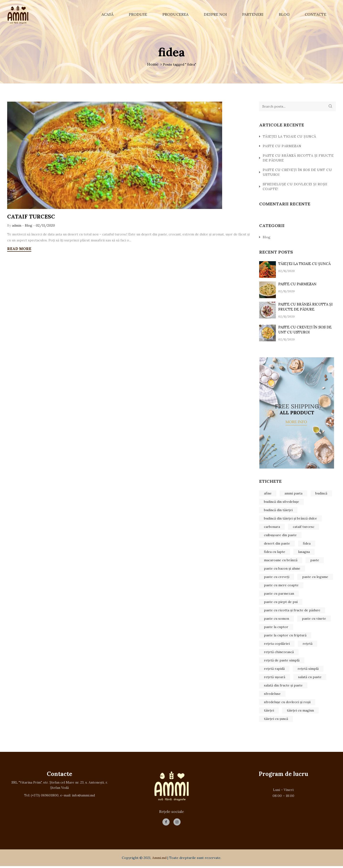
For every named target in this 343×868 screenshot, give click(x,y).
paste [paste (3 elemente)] (315, 561)
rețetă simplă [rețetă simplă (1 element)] (308, 670)
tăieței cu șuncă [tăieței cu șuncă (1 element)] (276, 720)
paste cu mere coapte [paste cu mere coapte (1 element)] (281, 586)
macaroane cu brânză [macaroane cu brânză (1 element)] (281, 561)
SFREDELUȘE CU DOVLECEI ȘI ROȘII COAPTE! (295, 187)
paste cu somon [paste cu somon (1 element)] (276, 619)
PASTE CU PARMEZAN (282, 147)
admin (17, 227)
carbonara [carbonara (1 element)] (272, 528)
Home (153, 64)
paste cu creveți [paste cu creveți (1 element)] (277, 578)
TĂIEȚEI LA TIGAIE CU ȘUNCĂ (289, 137)
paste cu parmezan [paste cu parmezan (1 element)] (279, 594)
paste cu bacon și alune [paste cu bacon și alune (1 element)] (282, 569)
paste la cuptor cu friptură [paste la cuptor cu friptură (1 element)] (285, 636)
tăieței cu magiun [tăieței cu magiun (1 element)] (300, 711)
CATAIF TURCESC (32, 218)
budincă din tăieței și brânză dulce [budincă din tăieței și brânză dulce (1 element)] (290, 519)
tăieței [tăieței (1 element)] (269, 711)
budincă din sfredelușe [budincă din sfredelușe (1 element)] (281, 503)
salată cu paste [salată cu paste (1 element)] (310, 678)
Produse (138, 14)
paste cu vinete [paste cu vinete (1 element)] (314, 619)
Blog (284, 14)
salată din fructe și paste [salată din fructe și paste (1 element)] (283, 686)
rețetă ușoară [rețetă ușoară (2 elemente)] (275, 678)
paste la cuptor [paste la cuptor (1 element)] (276, 628)
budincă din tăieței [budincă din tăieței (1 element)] (278, 511)
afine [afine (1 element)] (268, 494)
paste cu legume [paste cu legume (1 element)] (315, 578)
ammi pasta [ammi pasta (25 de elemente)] (293, 494)
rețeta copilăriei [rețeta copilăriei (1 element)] (277, 645)
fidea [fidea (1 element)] (307, 544)
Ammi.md (159, 860)
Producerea (175, 14)
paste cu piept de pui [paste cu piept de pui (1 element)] (281, 603)
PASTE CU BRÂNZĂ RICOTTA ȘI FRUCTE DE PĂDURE (298, 159)
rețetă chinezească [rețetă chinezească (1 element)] (279, 653)
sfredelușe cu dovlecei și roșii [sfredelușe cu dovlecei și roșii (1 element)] (287, 703)
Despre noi (215, 14)
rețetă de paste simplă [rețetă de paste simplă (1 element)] (282, 661)
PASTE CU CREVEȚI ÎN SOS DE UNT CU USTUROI (297, 173)
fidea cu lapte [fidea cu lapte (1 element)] (275, 553)
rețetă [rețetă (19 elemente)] (308, 645)
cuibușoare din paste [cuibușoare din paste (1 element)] (280, 536)
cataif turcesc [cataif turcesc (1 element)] (304, 528)
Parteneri (253, 14)
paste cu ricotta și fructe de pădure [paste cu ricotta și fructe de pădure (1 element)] (292, 611)
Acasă (107, 14)
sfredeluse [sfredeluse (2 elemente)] (272, 695)
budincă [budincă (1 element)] (321, 494)
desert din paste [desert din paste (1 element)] (277, 544)
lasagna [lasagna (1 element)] (304, 553)
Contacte (316, 14)
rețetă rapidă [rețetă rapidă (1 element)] (274, 670)
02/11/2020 (45, 227)
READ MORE (19, 250)
